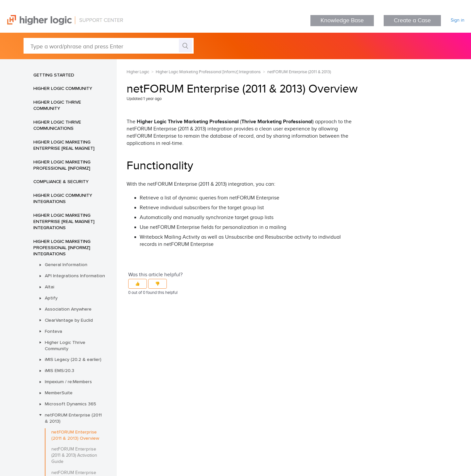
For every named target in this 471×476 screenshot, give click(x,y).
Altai (50, 287)
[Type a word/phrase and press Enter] (109, 46)
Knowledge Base (342, 20)
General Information (66, 264)
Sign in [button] (458, 20)
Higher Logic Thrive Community (57, 105)
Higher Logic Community (63, 88)
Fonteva (53, 331)
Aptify (51, 298)
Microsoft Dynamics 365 (70, 404)
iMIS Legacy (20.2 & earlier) (73, 359)
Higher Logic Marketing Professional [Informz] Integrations (62, 247)
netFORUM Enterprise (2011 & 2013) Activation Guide (74, 455)
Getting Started (54, 75)
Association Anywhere (68, 309)
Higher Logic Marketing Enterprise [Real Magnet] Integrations (64, 221)
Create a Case (412, 20)
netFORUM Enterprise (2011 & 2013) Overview (75, 435)
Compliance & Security (61, 181)
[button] (138, 284)
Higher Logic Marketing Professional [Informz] (62, 165)
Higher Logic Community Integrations (63, 198)
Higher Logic (138, 72)
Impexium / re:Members (68, 382)
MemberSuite (59, 393)
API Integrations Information (75, 276)
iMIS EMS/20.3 (60, 370)
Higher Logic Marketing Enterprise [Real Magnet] (64, 145)
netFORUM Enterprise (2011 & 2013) (73, 418)
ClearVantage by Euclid (69, 320)
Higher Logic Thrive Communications (57, 125)
